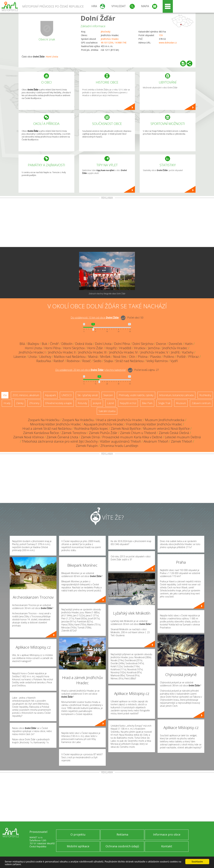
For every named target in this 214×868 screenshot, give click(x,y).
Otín (132, 357)
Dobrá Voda (84, 344)
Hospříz (111, 348)
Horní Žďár (95, 348)
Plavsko (156, 357)
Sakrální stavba (107, 411)
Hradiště (125, 348)
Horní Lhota (52, 57)
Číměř (54, 344)
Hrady (7, 403)
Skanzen (108, 395)
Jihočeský (106, 32)
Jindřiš (175, 352)
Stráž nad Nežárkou (130, 361)
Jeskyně (97, 403)
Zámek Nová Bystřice (126, 429)
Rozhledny (205, 395)
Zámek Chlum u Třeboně (138, 433)
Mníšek (105, 357)
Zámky (20, 403)
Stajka (108, 361)
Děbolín (67, 344)
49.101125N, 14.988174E (114, 43)
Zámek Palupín (87, 446)
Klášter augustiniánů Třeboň (121, 441)
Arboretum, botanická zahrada (176, 395)
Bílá (22, 344)
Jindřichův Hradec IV (124, 352)
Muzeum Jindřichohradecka (165, 420)
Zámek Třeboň (182, 441)
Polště (181, 357)
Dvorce (161, 344)
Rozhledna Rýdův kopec (91, 429)
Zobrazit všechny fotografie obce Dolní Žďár (107, 294)
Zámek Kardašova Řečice (41, 433)
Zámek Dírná (90, 437)
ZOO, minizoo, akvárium (26, 395)
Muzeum (181, 403)
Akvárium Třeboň (156, 441)
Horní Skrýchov (74, 348)
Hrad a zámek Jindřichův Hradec (119, 420)
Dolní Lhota (103, 344)
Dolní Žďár (98, 18)
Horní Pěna (53, 348)
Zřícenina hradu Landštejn (119, 446)
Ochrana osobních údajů (122, 846)
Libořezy (45, 357)
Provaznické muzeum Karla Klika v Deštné (132, 437)
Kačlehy (188, 352)
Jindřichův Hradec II (62, 352)
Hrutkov (140, 348)
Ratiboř (59, 361)
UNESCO (67, 395)
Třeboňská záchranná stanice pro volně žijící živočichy (60, 441)
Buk (44, 344)
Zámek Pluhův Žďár (103, 433)
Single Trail (164, 403)
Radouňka (44, 361)
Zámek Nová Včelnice (29, 437)
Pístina (143, 357)
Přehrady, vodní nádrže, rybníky (136, 395)
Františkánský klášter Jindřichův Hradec (154, 424)
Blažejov (33, 344)
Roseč (87, 361)
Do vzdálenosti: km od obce (95, 318)
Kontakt (167, 846)
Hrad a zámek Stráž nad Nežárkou (47, 429)
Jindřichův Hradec (110, 39)
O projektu (78, 834)
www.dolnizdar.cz (168, 43)
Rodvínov (73, 361)
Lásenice (20, 357)
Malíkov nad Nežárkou (70, 357)
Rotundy (82, 403)
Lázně (111, 403)
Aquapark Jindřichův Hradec (104, 424)
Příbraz (194, 357)
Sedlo (97, 361)
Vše (5, 395)
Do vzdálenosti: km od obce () (91, 370)
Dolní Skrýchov (143, 344)
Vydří (174, 361)
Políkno (169, 357)
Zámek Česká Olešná (174, 433)
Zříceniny (34, 403)
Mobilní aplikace (78, 846)
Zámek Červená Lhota (62, 437)
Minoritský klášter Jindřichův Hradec (56, 424)
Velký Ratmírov (157, 361)
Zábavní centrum (201, 403)
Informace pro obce (167, 834)
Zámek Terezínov (74, 433)
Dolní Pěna (122, 344)
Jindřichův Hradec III (92, 352)
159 (161, 35)
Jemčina (154, 348)
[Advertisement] (107, 223)
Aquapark (50, 395)
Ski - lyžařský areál (88, 395)
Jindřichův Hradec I (32, 352)
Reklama (122, 834)
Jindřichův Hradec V (154, 352)
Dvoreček (175, 344)
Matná (93, 357)
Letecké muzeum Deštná (183, 437)
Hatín (189, 344)
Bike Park (147, 403)
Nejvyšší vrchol (128, 403)
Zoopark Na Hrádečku (44, 420)
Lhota (33, 357)
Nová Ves (120, 357)
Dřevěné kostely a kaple (59, 403)
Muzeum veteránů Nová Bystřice (166, 429)
